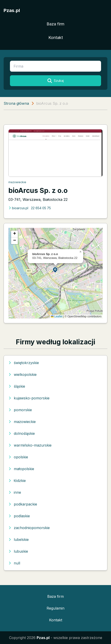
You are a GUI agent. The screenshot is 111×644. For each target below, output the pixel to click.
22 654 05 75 (41, 208)
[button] (55, 270)
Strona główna (16, 103)
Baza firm (55, 24)
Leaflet (57, 316)
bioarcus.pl (18, 208)
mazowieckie (17, 182)
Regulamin (55, 608)
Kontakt (56, 38)
